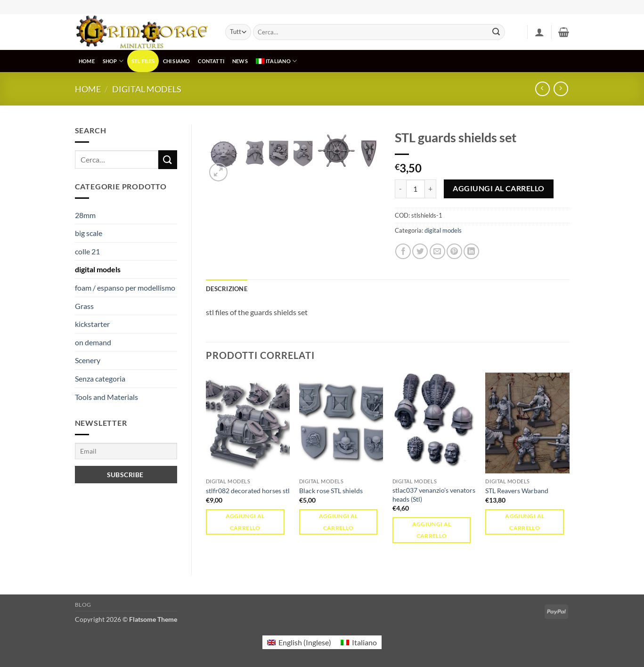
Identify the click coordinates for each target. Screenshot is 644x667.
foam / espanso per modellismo (125, 288)
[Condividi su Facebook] (403, 251)
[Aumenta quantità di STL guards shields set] (431, 189)
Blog (83, 605)
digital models (147, 89)
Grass (84, 306)
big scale (89, 233)
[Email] (126, 451)
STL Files (143, 61)
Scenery (88, 360)
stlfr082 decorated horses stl (248, 491)
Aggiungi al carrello (498, 188)
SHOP (113, 61)
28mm (85, 215)
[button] (539, 32)
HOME (87, 61)
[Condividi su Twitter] (420, 251)
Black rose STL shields (331, 491)
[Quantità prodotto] (416, 189)
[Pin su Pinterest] (454, 251)
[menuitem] (276, 61)
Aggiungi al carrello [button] (245, 522)
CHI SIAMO (177, 61)
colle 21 (87, 251)
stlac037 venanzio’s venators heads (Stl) (434, 495)
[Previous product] (561, 89)
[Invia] (496, 32)
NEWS (240, 61)
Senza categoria (100, 378)
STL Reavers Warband (517, 491)
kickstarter (92, 324)
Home (88, 89)
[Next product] (542, 89)
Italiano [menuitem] (364, 642)
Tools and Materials (106, 397)
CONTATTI (211, 61)
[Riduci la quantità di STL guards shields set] (400, 189)
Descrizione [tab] (227, 289)
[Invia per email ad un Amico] (437, 251)
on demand (93, 342)
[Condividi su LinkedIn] (471, 251)
